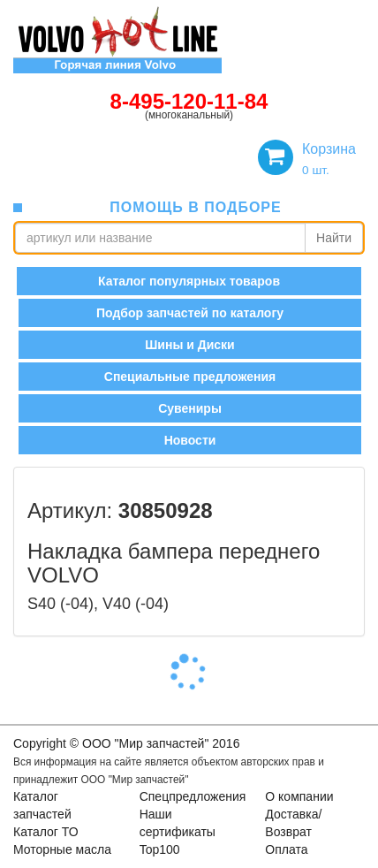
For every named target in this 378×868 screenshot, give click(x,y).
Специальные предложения (190, 377)
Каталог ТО (46, 832)
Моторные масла (62, 849)
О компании (299, 796)
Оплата (286, 849)
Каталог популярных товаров (189, 281)
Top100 (160, 849)
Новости (190, 440)
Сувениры (190, 408)
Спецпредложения (193, 796)
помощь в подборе (195, 207)
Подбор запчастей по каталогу (190, 313)
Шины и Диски (189, 345)
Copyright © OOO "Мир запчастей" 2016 (126, 743)
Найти (334, 238)
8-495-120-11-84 (189, 101)
